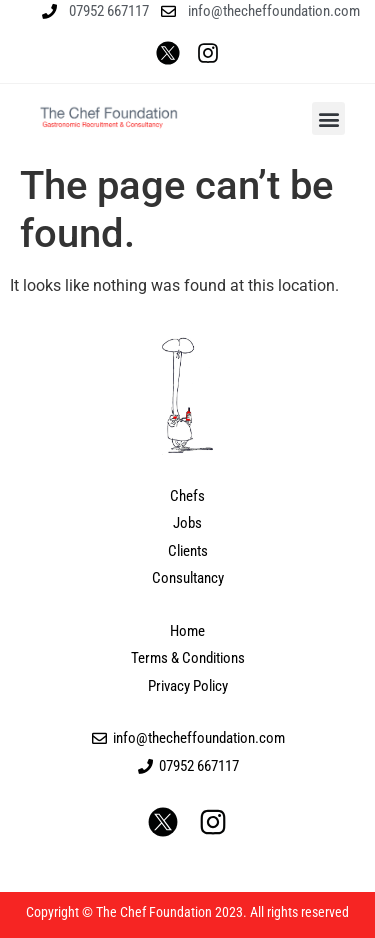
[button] (328, 118)
